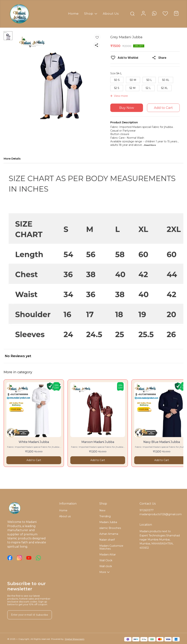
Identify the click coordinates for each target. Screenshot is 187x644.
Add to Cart (163, 108)
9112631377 (147, 510)
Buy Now (127, 108)
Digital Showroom (75, 639)
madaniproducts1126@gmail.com (160, 514)
